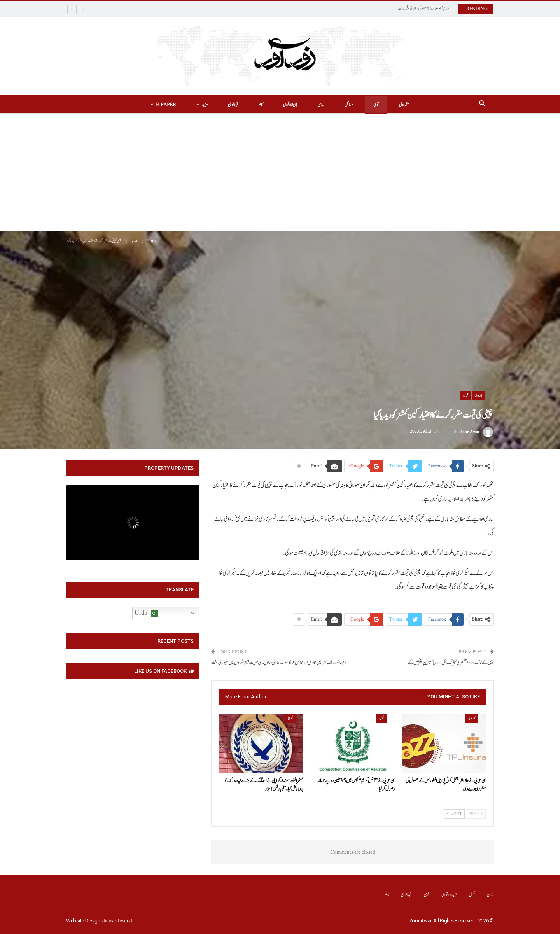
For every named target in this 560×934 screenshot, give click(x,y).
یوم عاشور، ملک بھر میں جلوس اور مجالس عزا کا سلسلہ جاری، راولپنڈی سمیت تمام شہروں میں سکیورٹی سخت (279, 663)
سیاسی (322, 105)
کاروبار (479, 395)
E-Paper (161, 105)
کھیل (472, 895)
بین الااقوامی (290, 105)
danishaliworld (117, 921)
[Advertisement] (280, 173)
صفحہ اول (409, 105)
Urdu (146, 613)
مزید (201, 105)
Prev (476, 814)
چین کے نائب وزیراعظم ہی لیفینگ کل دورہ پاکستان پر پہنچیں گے (451, 663)
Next (454, 814)
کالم (260, 105)
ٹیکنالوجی (231, 105)
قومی (380, 105)
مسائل (351, 105)
